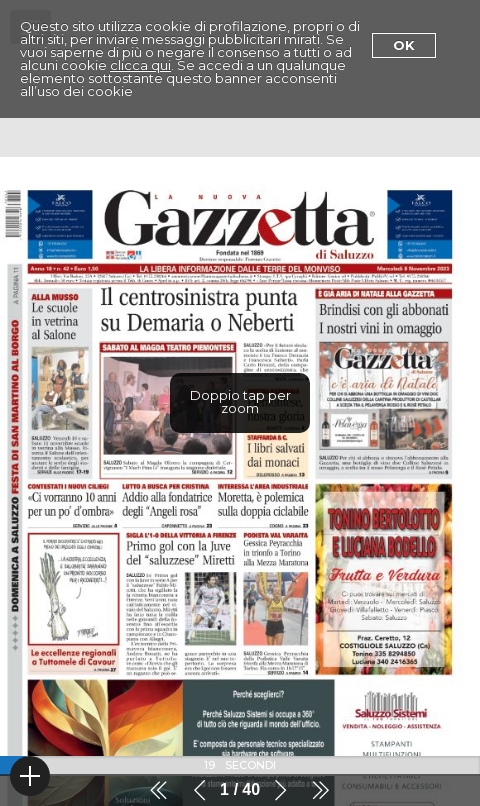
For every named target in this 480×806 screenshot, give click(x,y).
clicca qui (140, 65)
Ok (404, 45)
